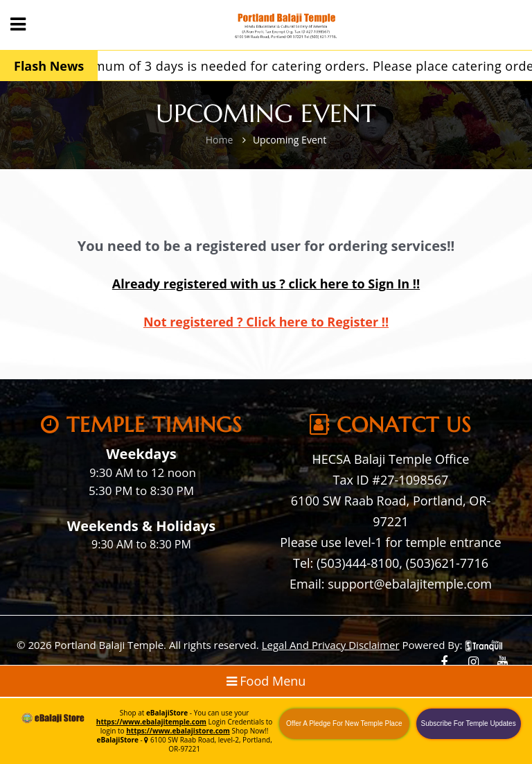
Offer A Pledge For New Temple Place (344, 723)
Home (220, 140)
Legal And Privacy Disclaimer (331, 645)
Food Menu (266, 681)
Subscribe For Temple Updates (469, 723)
